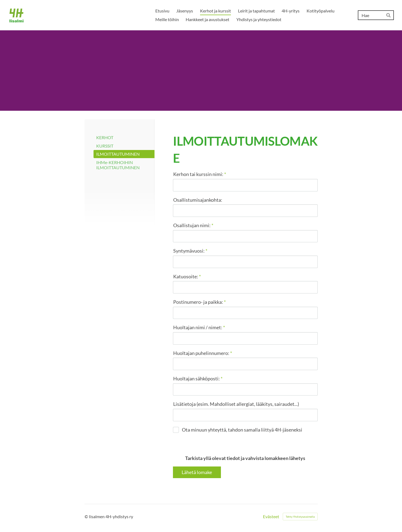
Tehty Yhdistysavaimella (300, 517)
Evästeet (271, 517)
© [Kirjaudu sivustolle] (87, 516)
